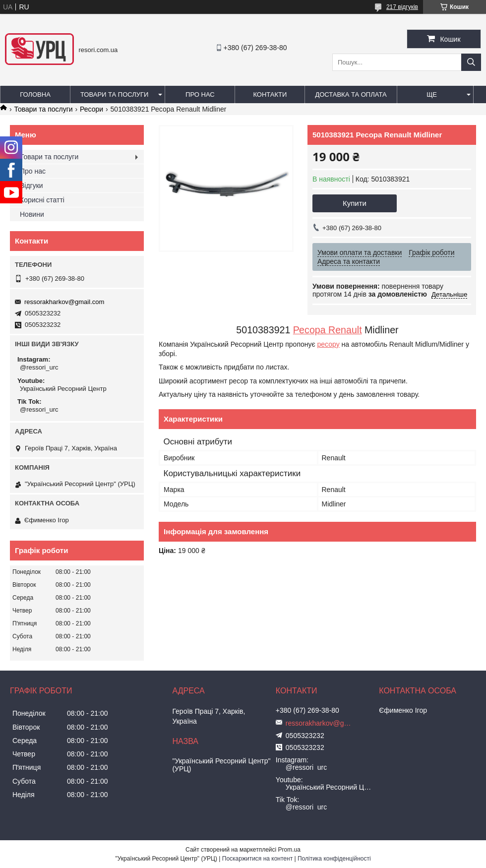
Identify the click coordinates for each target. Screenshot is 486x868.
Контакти (270, 94)
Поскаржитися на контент (257, 859)
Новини (32, 214)
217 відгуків (402, 7)
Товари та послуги (114, 94)
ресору (329, 344)
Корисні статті (42, 200)
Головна (35, 94)
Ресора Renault (328, 330)
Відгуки (31, 186)
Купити (355, 203)
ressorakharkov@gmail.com (64, 302)
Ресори (91, 109)
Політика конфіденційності (334, 859)
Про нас (200, 94)
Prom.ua (289, 850)
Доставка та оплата (351, 94)
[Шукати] (471, 62)
